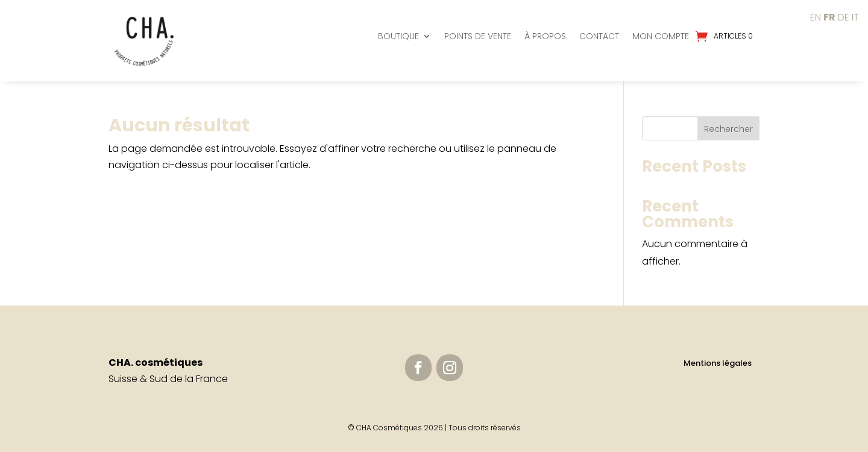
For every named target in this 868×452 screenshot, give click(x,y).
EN (816, 17)
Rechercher (728, 129)
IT (855, 17)
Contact (599, 36)
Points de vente (478, 36)
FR (829, 17)
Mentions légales (718, 363)
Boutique (398, 36)
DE (844, 17)
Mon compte (661, 36)
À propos (545, 36)
